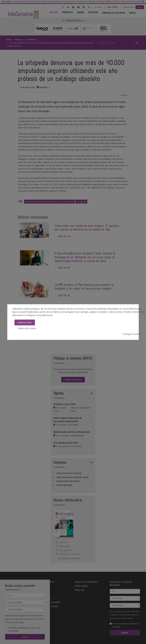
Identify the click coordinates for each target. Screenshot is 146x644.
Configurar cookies (132, 334)
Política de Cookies (27, 328)
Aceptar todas (25, 323)
